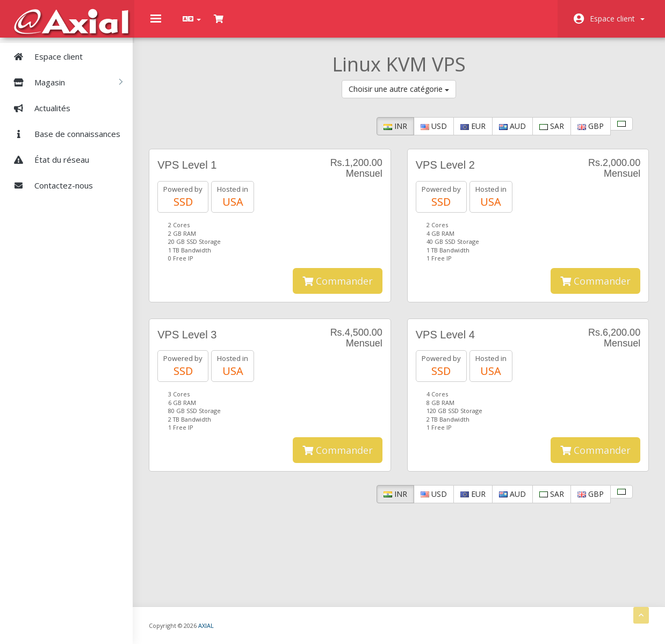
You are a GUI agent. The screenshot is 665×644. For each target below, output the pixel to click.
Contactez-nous (49, 185)
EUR (473, 126)
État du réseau (47, 159)
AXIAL (226, 625)
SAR (552, 126)
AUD (512, 126)
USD (434, 126)
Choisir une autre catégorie (400, 89)
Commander (338, 294)
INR (395, 126)
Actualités (38, 107)
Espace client (617, 19)
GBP (591, 126)
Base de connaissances (63, 133)
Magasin (64, 82)
